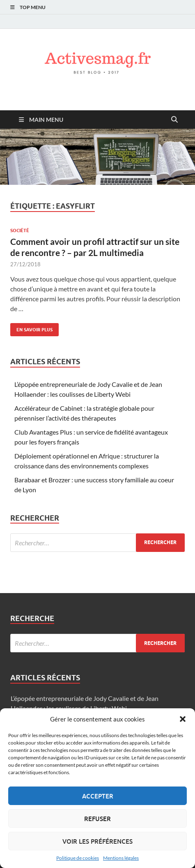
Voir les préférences (97, 841)
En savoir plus (31, 328)
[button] (183, 719)
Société (20, 230)
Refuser (97, 819)
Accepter (98, 796)
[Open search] (174, 120)
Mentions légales (121, 858)
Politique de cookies (78, 858)
